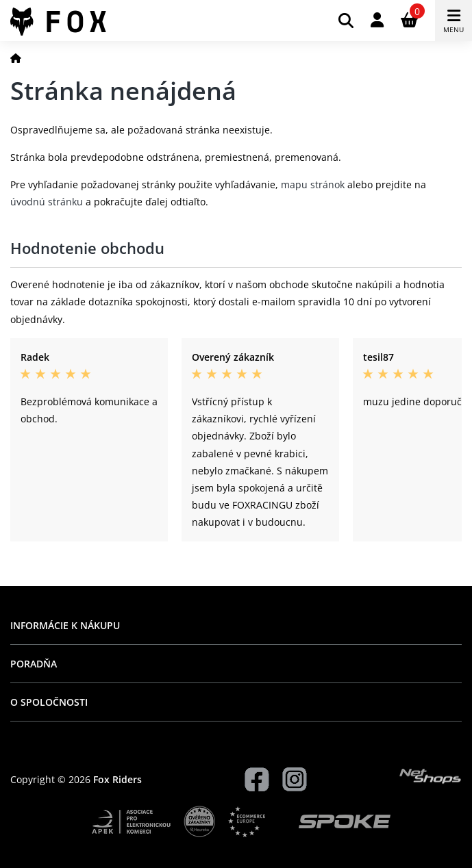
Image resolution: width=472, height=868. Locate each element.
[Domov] (16, 58)
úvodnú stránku (47, 202)
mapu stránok (313, 184)
